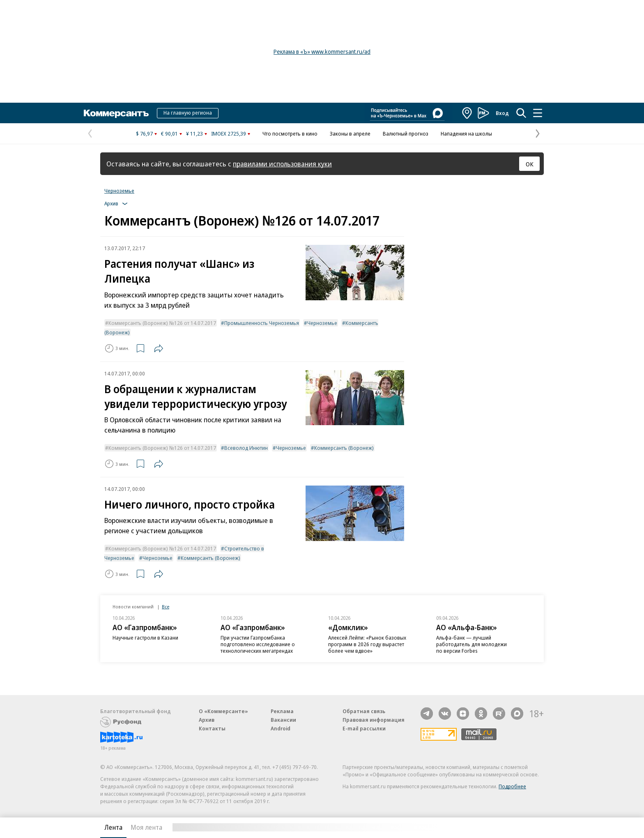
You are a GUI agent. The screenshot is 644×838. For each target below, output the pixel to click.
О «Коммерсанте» (223, 711)
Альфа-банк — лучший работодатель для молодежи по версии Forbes (471, 644)
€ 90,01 (169, 134)
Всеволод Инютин (246, 448)
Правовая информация (374, 720)
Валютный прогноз (406, 134)
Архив (207, 720)
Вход (502, 113)
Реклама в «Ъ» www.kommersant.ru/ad (322, 52)
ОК (530, 164)
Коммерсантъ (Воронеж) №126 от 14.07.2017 (162, 323)
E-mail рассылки (364, 728)
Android (281, 728)
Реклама (282, 711)
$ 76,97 (144, 134)
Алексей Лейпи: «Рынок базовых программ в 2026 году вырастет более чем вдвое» (367, 644)
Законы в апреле (350, 134)
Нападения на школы (466, 134)
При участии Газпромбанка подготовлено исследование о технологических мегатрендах (258, 644)
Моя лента (146, 827)
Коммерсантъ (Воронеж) (344, 448)
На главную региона (188, 113)
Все (166, 607)
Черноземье (119, 191)
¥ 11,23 (194, 134)
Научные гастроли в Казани (145, 638)
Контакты (212, 728)
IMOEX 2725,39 (229, 134)
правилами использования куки (282, 164)
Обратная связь (364, 711)
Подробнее (512, 786)
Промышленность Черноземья (262, 323)
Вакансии (283, 720)
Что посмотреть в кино (290, 134)
